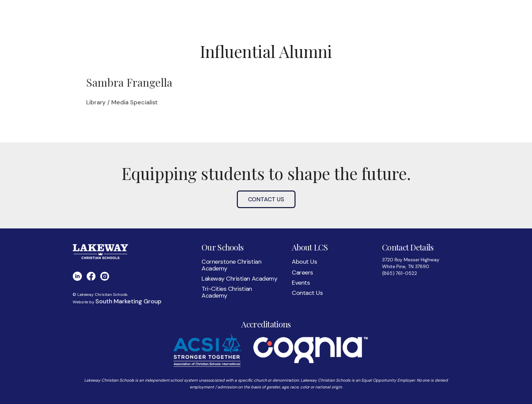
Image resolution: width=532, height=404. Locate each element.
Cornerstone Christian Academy (231, 265)
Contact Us (266, 199)
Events (301, 283)
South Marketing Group (128, 301)
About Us (304, 262)
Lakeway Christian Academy (239, 279)
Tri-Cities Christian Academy (227, 292)
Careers (302, 272)
